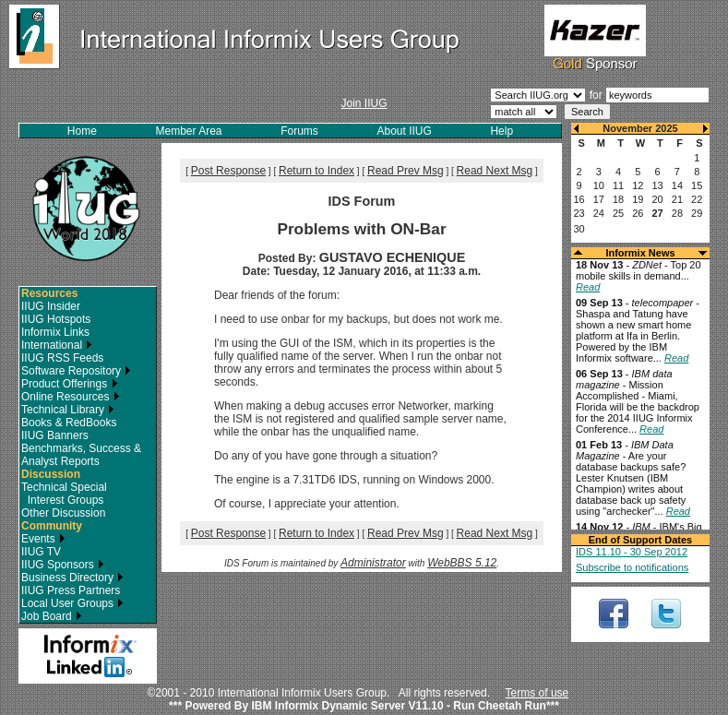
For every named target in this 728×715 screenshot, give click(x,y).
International (57, 345)
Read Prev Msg (406, 171)
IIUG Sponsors (63, 565)
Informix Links (55, 332)
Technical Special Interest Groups (64, 494)
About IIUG (404, 131)
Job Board (52, 616)
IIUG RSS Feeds (62, 358)
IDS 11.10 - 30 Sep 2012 (632, 552)
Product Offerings (70, 384)
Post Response (228, 171)
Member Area (189, 131)
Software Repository (76, 371)
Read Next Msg (495, 171)
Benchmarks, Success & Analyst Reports (81, 455)
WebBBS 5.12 (462, 563)
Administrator (373, 563)
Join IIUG (364, 103)
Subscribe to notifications (632, 567)
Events (43, 539)
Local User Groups (72, 603)
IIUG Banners (55, 435)
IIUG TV (41, 552)
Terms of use (537, 693)
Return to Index (316, 171)
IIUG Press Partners (71, 590)
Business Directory (72, 578)
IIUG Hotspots (56, 319)
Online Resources (71, 397)
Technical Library (68, 410)
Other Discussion (63, 513)
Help (501, 131)
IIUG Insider (51, 306)
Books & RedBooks (69, 423)
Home (82, 131)
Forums (299, 131)
